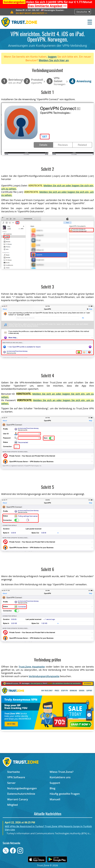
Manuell (55, 799)
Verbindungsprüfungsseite (44, 676)
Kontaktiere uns (60, 777)
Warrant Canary (18, 799)
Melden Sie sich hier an (54, 60)
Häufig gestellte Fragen (65, 794)
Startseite (13, 772)
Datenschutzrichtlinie (21, 794)
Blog (53, 788)
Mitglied (12, 805)
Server (11, 783)
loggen (52, 57)
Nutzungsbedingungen (22, 788)
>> (48, 6)
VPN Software (16, 777)
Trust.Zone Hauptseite (32, 667)
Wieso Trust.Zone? (62, 772)
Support (55, 783)
